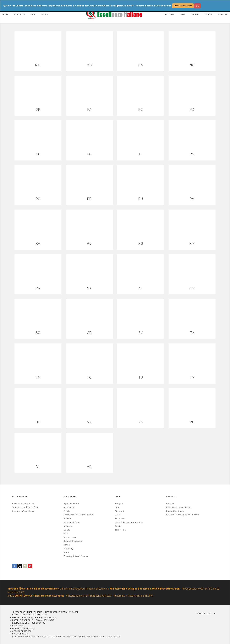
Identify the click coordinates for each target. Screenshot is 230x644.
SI (141, 288)
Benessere (120, 519)
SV (141, 333)
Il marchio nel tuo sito (23, 504)
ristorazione (70, 537)
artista (67, 511)
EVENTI (183, 14)
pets (66, 534)
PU (141, 199)
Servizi (118, 526)
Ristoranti (120, 511)
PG (89, 154)
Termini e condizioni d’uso (25, 507)
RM (192, 244)
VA (89, 422)
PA (89, 110)
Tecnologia (120, 530)
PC (141, 110)
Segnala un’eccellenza (23, 511)
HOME (5, 14)
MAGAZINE (169, 14)
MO (89, 65)
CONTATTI (17, 637)
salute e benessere (73, 541)
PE (38, 154)
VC (141, 422)
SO (38, 333)
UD (38, 422)
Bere (117, 507)
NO (192, 65)
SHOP (33, 14)
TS (141, 377)
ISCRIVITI (209, 14)
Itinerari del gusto (175, 511)
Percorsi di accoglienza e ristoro (183, 515)
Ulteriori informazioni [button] (183, 6)
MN (38, 65)
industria (68, 526)
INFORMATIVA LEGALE (109, 637)
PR (89, 199)
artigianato (69, 507)
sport (66, 552)
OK (197, 6)
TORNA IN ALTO (206, 614)
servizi (67, 545)
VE (192, 422)
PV (192, 199)
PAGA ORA (223, 14)
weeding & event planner (76, 556)
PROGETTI (171, 496)
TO (89, 377)
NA (141, 65)
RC (89, 244)
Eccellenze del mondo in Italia (78, 515)
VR (89, 467)
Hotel (118, 515)
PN (192, 154)
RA (38, 244)
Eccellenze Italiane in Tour (179, 507)
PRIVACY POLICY (33, 637)
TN (38, 377)
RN (38, 288)
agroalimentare (71, 504)
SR (89, 333)
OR (38, 110)
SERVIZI (45, 14)
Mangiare (120, 504)
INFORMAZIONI (20, 496)
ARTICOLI (195, 14)
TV (192, 377)
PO (38, 199)
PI (141, 154)
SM (192, 288)
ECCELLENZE (19, 14)
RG (141, 244)
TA (192, 333)
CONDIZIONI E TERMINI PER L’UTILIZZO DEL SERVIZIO (70, 637)
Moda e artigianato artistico (129, 522)
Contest (170, 504)
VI (38, 467)
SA (89, 288)
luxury (67, 530)
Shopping (68, 548)
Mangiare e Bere (72, 522)
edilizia (67, 519)
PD (192, 110)
